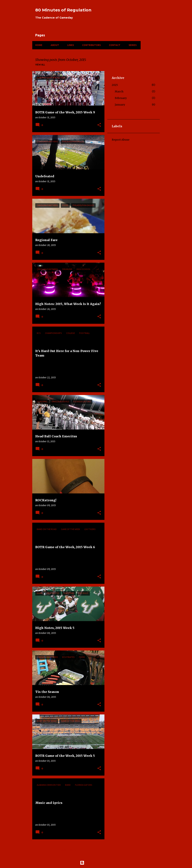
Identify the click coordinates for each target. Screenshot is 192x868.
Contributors (91, 45)
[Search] (157, 12)
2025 (115, 85)
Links (71, 45)
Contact (115, 45)
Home (39, 45)
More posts (68, 850)
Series (133, 45)
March (119, 91)
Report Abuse (121, 140)
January (120, 105)
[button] (99, 125)
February (121, 98)
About (55, 45)
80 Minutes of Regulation (63, 10)
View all (40, 65)
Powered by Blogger (96, 863)
